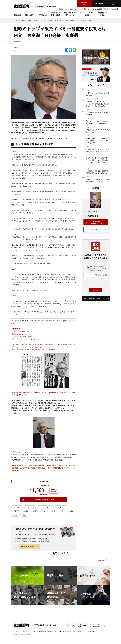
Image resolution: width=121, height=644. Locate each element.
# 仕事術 (53, 511)
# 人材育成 (16, 511)
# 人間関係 (35, 511)
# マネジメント (30, 507)
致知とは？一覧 (103, 560)
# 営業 (61, 511)
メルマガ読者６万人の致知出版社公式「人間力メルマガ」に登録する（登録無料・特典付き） (96, 268)
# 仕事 (44, 511)
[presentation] (98, 282)
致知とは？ (17, 15)
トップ (15, 21)
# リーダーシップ (61, 507)
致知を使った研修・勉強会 (56, 14)
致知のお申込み (30, 15)
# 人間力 (26, 511)
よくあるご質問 (24, 631)
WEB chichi (43, 15)
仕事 (14, 51)
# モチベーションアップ (45, 507)
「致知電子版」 (30, 350)
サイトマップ (34, 631)
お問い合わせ (92, 631)
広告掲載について (82, 631)
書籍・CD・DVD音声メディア (70, 14)
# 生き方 (24, 515)
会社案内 (16, 631)
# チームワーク (17, 507)
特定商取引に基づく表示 (54, 631)
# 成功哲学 (70, 511)
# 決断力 (15, 515)
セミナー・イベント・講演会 (87, 14)
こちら (23, 350)
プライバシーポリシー (69, 631)
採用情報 (43, 631)
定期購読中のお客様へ (103, 14)
